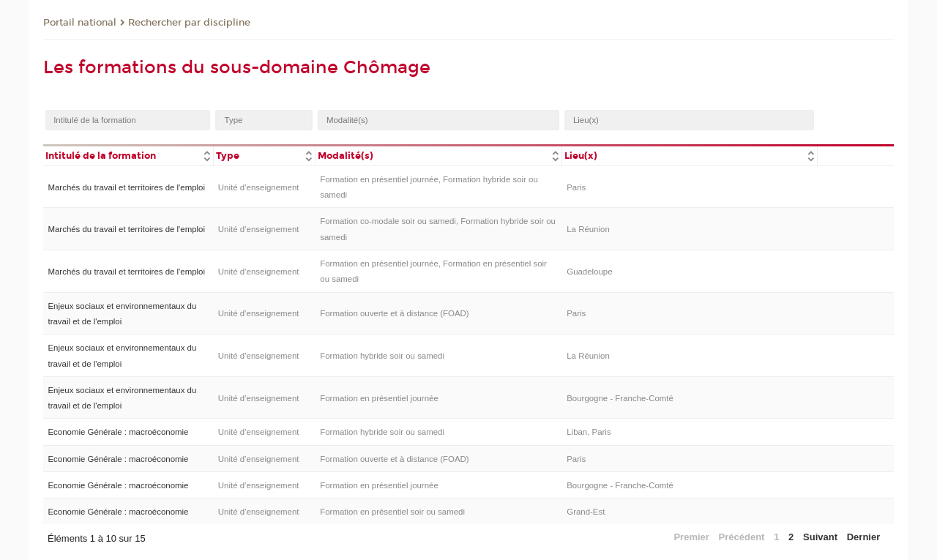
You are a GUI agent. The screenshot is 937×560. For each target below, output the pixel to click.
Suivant (820, 537)
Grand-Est (586, 512)
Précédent (742, 537)
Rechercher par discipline (189, 23)
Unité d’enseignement (259, 187)
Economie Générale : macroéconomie (118, 432)
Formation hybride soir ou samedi (382, 356)
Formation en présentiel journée (379, 398)
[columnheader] (128, 155)
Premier (691, 537)
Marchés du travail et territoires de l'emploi (126, 187)
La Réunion (588, 229)
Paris (576, 187)
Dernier (864, 537)
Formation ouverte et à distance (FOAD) (394, 313)
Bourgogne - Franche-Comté (620, 398)
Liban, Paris (589, 432)
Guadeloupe (589, 272)
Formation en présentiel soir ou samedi (392, 512)
